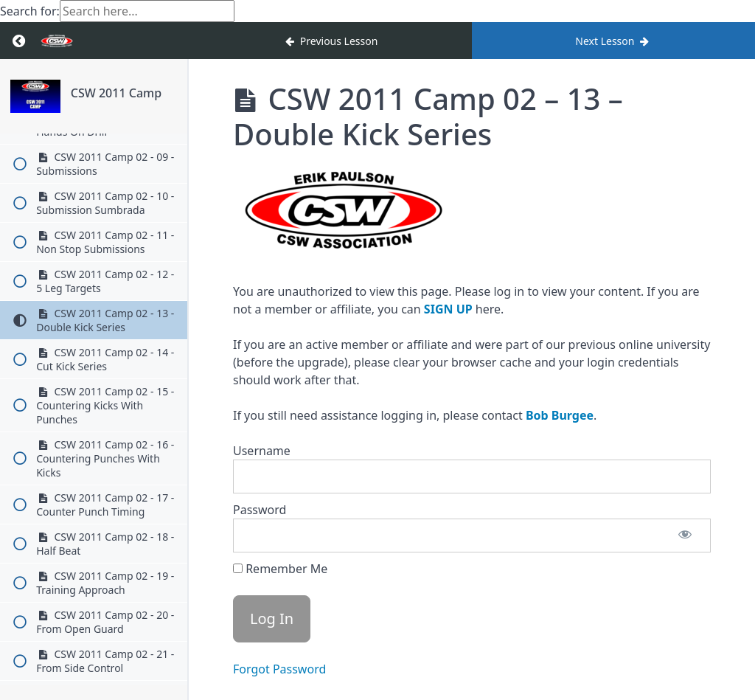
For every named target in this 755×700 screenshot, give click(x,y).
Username (262, 451)
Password (260, 510)
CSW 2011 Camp (116, 93)
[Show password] (685, 536)
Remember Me (280, 569)
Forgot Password (279, 669)
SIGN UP (448, 309)
